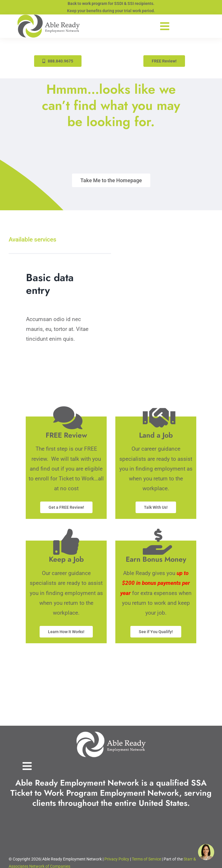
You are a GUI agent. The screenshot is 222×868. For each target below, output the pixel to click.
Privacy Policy (117, 859)
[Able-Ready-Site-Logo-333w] (49, 17)
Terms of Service (146, 859)
